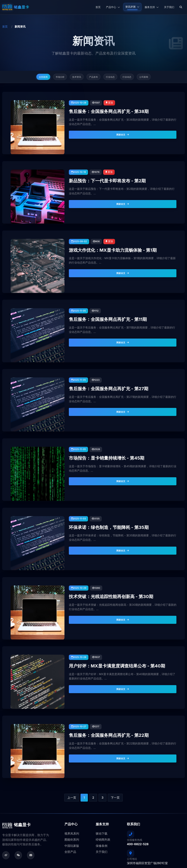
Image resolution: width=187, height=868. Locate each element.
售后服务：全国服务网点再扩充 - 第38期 (101, 108)
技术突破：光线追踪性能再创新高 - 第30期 (103, 561)
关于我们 (169, 7)
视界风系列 (72, 788)
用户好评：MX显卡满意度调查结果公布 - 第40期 (107, 625)
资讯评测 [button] (132, 7)
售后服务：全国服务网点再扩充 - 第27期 (101, 367)
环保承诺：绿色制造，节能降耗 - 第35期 (101, 496)
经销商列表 (103, 794)
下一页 (115, 752)
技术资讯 (73, 78)
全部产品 (70, 807)
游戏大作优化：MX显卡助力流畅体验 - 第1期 (104, 238)
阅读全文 (124, 131)
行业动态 (114, 78)
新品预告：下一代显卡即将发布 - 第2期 (99, 173)
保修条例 (102, 800)
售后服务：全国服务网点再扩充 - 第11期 (100, 302)
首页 (98, 7)
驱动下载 (102, 788)
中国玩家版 (72, 800)
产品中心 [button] (113, 7)
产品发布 (93, 78)
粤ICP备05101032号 (173, 844)
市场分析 (52, 78)
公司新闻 (155, 78)
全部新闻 (32, 78)
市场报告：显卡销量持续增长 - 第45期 (99, 431)
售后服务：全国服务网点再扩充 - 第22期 (101, 690)
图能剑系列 (72, 794)
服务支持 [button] (152, 7)
